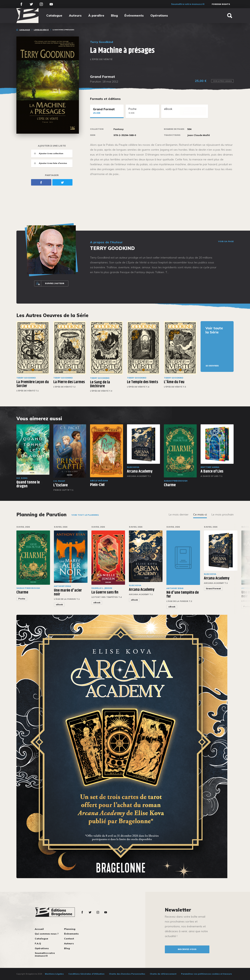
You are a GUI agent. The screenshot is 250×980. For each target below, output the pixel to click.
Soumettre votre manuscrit (188, 4)
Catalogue (54, 15)
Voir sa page (226, 242)
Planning (70, 929)
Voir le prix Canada (222, 81)
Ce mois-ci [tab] (200, 514)
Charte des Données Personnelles (127, 974)
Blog (114, 15)
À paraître (96, 15)
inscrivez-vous (187, 949)
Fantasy (119, 129)
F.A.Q (38, 943)
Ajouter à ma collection (47, 153)
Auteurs (75, 15)
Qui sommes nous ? (47, 934)
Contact (69, 939)
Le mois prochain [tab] (223, 514)
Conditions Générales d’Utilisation (86, 974)
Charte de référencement (163, 974)
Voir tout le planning (85, 515)
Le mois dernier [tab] (179, 514)
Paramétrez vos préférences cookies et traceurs (206, 974)
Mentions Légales (54, 974)
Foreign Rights (221, 4)
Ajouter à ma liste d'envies (49, 163)
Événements (134, 15)
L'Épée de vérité (41, 30)
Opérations (159, 15)
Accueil (39, 929)
